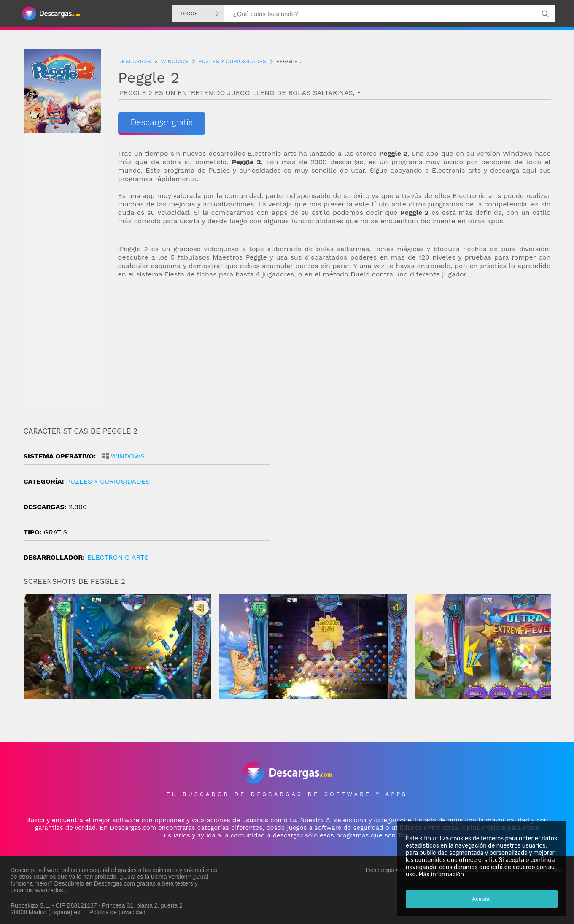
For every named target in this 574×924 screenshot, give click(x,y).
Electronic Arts (118, 557)
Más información (441, 874)
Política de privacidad (117, 910)
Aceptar (481, 898)
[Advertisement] (334, 353)
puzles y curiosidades (108, 481)
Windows (128, 456)
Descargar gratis (162, 122)
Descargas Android (391, 868)
